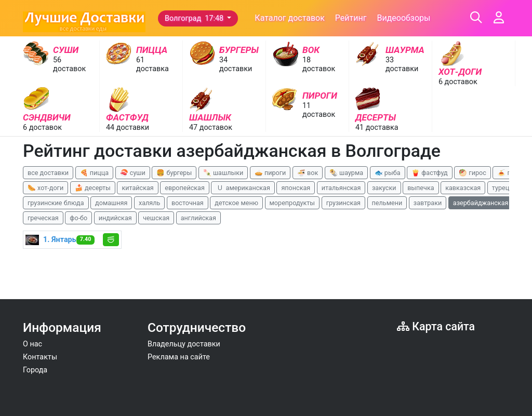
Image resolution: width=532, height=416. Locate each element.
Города (35, 370)
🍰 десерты (93, 188)
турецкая (506, 188)
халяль (149, 203)
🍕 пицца (94, 173)
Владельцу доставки (184, 344)
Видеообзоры (403, 18)
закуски (384, 188)
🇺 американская (243, 188)
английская (198, 218)
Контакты (40, 357)
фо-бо (78, 218)
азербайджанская (481, 203)
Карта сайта (436, 326)
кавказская (463, 188)
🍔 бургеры (174, 173)
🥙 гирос (473, 173)
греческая (43, 218)
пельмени (387, 203)
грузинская (343, 203)
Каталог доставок (290, 18)
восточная (188, 203)
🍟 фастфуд (430, 173)
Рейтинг (351, 18)
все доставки (48, 173)
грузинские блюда (56, 203)
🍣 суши (133, 173)
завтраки (428, 203)
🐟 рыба (388, 173)
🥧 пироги (270, 173)
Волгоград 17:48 (195, 18)
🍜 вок (308, 173)
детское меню (236, 203)
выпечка (421, 188)
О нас (32, 344)
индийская (115, 218)
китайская (137, 188)
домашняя (111, 203)
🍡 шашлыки (223, 173)
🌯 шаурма (346, 173)
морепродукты (292, 203)
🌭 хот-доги (45, 188)
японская (296, 188)
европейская (185, 188)
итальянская (341, 188)
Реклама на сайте (179, 357)
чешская (156, 218)
